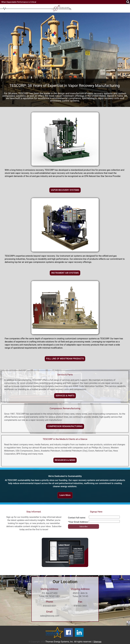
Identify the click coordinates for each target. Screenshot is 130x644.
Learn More (65, 495)
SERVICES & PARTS (65, 396)
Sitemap (97, 642)
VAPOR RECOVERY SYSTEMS (65, 190)
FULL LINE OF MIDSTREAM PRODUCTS (65, 359)
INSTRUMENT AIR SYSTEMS (65, 273)
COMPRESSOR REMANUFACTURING (65, 426)
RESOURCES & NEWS (65, 460)
